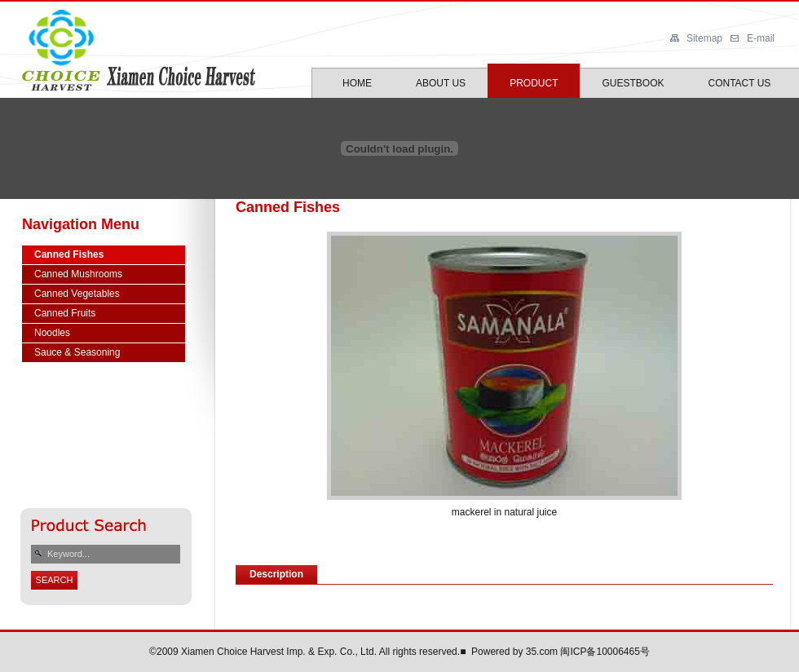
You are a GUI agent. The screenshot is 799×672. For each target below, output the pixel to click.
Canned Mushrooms (78, 274)
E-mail (761, 38)
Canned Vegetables (77, 294)
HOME (357, 83)
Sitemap (704, 38)
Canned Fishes (69, 254)
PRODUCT (534, 83)
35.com (542, 652)
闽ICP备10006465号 (605, 652)
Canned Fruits (65, 313)
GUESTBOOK (633, 83)
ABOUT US (441, 83)
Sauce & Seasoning (77, 352)
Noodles (52, 333)
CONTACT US (739, 83)
